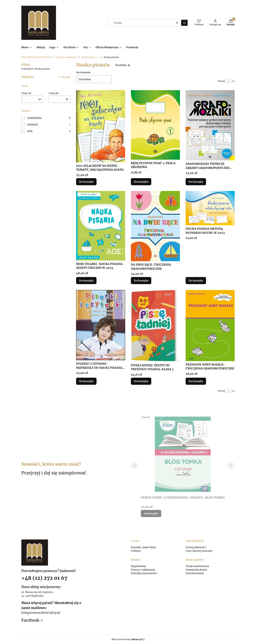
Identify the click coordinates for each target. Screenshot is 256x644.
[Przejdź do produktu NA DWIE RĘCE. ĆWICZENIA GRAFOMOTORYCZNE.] (155, 226)
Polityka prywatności (144, 573)
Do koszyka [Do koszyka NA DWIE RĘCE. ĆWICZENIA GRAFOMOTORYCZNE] (141, 281)
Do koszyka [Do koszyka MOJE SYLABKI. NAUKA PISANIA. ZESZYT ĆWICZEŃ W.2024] (86, 281)
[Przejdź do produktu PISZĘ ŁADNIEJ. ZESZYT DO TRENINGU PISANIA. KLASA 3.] (155, 326)
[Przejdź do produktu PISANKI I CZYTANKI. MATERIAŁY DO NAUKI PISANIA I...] (101, 325)
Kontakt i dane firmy (143, 547)
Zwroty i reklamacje (143, 570)
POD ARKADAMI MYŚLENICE (37, 57)
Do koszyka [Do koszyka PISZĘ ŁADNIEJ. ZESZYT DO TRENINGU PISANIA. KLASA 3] (141, 381)
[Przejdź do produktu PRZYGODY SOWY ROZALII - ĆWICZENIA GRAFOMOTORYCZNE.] (210, 326)
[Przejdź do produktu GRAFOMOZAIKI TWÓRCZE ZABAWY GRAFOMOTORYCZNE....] (210, 125)
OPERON (32, 125)
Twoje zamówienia (197, 566)
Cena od (26, 93)
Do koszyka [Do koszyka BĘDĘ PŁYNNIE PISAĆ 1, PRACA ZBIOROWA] (141, 182)
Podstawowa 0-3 (90, 57)
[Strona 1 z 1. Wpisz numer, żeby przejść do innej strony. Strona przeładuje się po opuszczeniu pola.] (228, 81)
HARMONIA (35, 118)
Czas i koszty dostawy (199, 551)
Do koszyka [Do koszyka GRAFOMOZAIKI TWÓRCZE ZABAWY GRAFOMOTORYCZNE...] (196, 182)
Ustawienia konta (196, 570)
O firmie (136, 551)
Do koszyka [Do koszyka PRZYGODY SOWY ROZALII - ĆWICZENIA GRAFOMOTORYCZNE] (196, 381)
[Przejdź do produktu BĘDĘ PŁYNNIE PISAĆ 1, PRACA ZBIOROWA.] (155, 125)
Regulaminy (138, 566)
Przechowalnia (195, 573)
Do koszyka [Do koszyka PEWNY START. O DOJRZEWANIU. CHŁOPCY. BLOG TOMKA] (151, 513)
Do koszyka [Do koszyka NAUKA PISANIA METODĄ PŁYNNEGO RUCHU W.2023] (196, 281)
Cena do (54, 93)
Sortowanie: (84, 72)
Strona (221, 81)
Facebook (31, 620)
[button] (184, 23)
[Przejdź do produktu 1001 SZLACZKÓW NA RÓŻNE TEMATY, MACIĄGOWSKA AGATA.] (101, 126)
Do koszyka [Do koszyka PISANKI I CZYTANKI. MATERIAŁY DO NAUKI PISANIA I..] (86, 381)
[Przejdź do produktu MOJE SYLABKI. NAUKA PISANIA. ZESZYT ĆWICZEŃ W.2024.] (101, 226)
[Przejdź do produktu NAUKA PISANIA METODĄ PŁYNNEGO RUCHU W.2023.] (210, 208)
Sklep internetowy (127, 639)
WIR (30, 131)
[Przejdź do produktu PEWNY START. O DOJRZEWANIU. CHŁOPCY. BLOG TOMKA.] (183, 454)
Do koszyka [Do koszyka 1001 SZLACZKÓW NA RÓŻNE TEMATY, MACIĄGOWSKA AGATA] (86, 182)
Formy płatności (196, 547)
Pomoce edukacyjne (67, 57)
